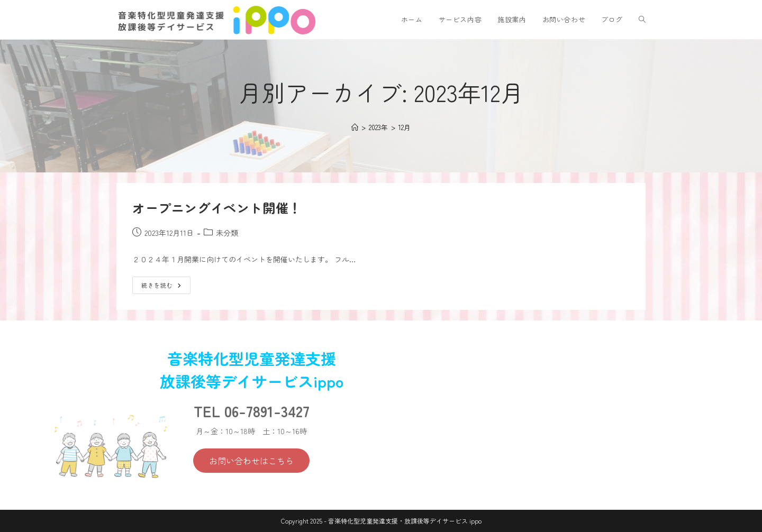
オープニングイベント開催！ (217, 208)
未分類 (227, 233)
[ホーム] (355, 127)
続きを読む (165, 283)
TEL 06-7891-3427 (251, 411)
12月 (405, 127)
